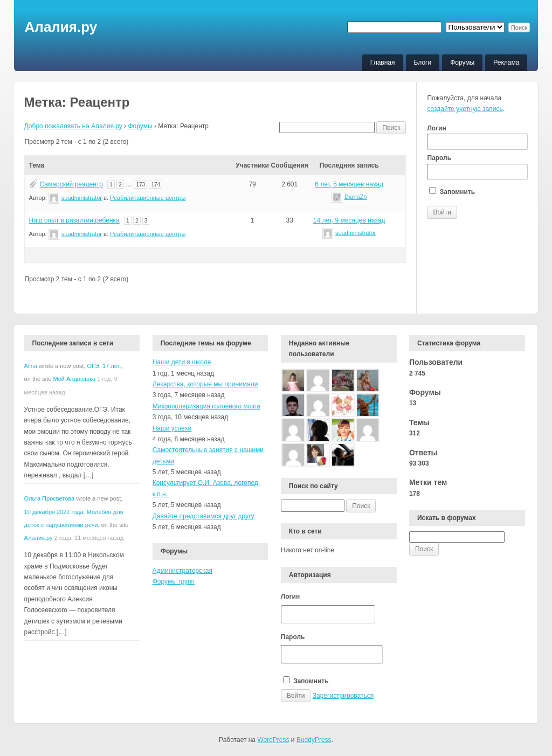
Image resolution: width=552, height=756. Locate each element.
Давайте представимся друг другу (203, 516)
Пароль (477, 167)
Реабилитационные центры (148, 198)
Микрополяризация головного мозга (206, 406)
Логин (477, 137)
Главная (383, 63)
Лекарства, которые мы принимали (205, 384)
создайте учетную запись (465, 109)
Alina (31, 366)
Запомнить (452, 191)
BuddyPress (314, 740)
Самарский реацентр (71, 184)
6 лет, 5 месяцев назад (349, 184)
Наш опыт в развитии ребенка (74, 220)
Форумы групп (174, 581)
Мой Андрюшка (74, 379)
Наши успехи (172, 428)
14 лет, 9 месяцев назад (349, 220)
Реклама (506, 63)
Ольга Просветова (50, 498)
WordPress (273, 740)
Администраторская (182, 571)
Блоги (423, 63)
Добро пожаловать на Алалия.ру (73, 126)
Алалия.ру (61, 27)
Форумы (462, 63)
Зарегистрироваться (343, 696)
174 (156, 185)
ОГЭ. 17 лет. (104, 366)
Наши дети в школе (182, 362)
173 (140, 185)
